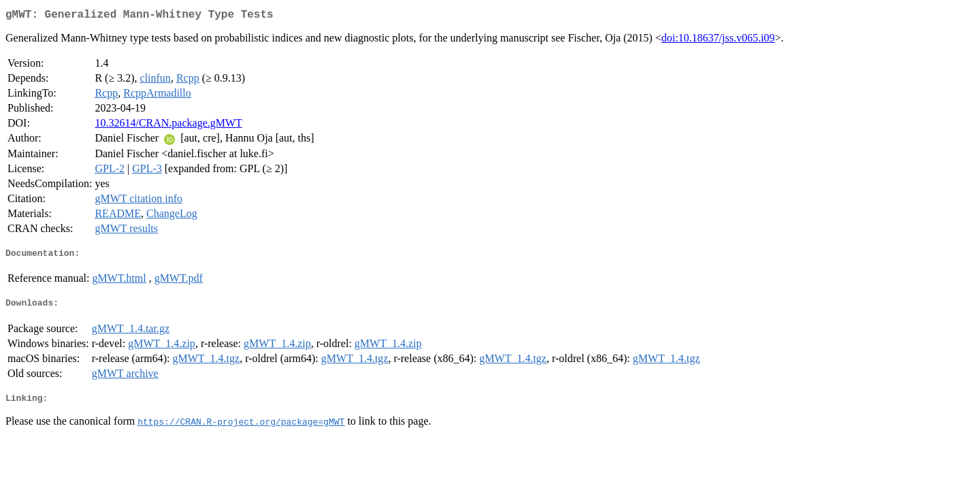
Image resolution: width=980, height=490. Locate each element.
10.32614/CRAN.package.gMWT (168, 126)
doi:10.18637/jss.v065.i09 (718, 40)
